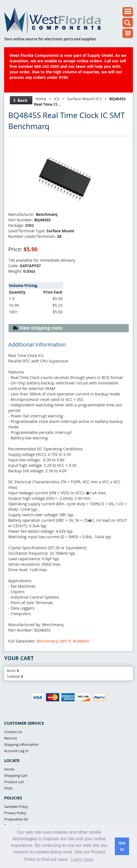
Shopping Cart (16, 775)
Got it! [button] (122, 846)
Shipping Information (22, 744)
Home (41, 99)
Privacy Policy (15, 813)
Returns (11, 738)
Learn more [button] (82, 859)
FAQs (8, 788)
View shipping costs (37, 328)
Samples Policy (16, 806)
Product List (14, 782)
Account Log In (16, 751)
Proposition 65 (16, 819)
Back (20, 100)
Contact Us (13, 732)
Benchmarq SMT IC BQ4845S (63, 641)
